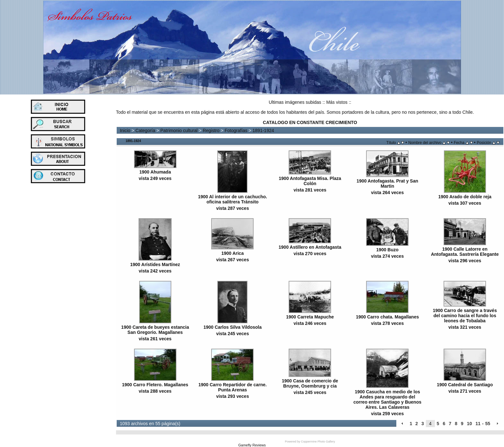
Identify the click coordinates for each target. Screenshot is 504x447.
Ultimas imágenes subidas (295, 102)
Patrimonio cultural (179, 130)
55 (488, 424)
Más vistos (337, 102)
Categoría (145, 130)
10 (470, 424)
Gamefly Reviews (252, 445)
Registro (211, 130)
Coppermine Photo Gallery (318, 442)
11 (478, 424)
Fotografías (236, 130)
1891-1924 (263, 130)
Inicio (125, 130)
